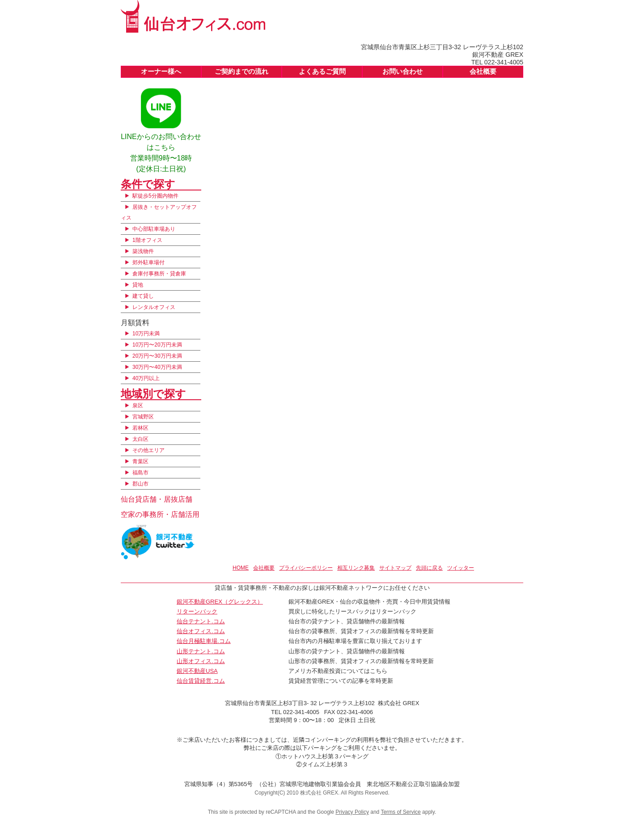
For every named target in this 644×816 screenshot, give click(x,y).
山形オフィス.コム (201, 661)
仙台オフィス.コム (201, 631)
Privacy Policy (352, 812)
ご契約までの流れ (241, 71)
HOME (241, 568)
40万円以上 (146, 378)
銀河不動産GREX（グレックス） (220, 602)
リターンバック (197, 611)
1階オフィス (147, 240)
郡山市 (140, 484)
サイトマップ (395, 568)
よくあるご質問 (322, 71)
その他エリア (148, 450)
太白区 (140, 439)
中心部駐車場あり (154, 229)
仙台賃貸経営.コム (201, 681)
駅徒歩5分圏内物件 (155, 196)
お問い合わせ (402, 71)
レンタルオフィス (154, 307)
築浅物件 (143, 251)
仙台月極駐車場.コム (204, 641)
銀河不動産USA (197, 671)
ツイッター (461, 568)
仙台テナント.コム (201, 621)
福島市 (140, 473)
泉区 (138, 406)
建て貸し (143, 296)
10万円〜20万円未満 (157, 345)
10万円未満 (146, 334)
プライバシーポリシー (306, 568)
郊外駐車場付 (148, 262)
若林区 (140, 428)
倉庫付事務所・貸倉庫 (159, 274)
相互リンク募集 (356, 568)
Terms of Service (400, 812)
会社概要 (483, 71)
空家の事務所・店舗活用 (160, 514)
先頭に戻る (429, 568)
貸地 (138, 285)
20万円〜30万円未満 (157, 356)
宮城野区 (143, 417)
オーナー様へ (161, 71)
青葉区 (140, 461)
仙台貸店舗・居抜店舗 (157, 499)
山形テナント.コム (201, 651)
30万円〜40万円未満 (157, 367)
